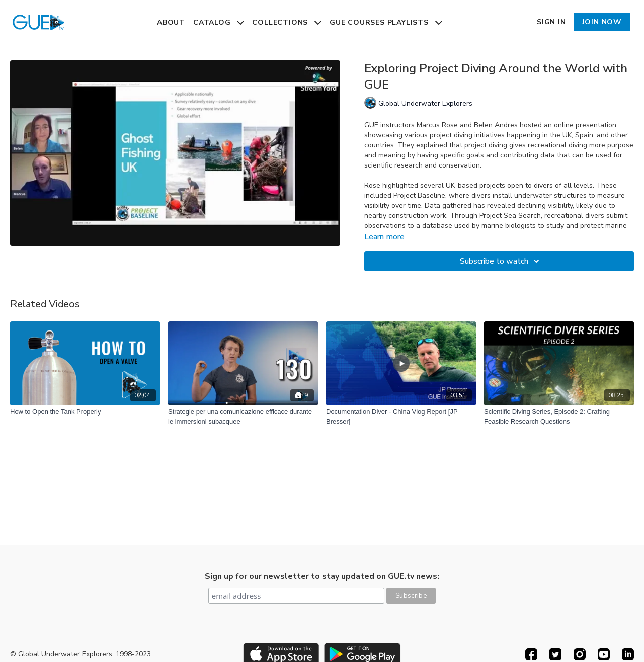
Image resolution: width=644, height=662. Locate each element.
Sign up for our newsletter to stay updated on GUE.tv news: (322, 576)
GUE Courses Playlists (386, 22)
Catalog (219, 22)
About (171, 22)
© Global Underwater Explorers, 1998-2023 (80, 654)
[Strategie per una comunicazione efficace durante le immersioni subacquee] (243, 417)
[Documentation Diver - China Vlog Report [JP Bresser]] (401, 417)
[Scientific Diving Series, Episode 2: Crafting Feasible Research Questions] (559, 417)
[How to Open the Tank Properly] (85, 412)
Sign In (551, 22)
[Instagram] (580, 654)
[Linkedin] (628, 654)
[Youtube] (604, 654)
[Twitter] (555, 654)
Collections (287, 22)
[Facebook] (531, 654)
